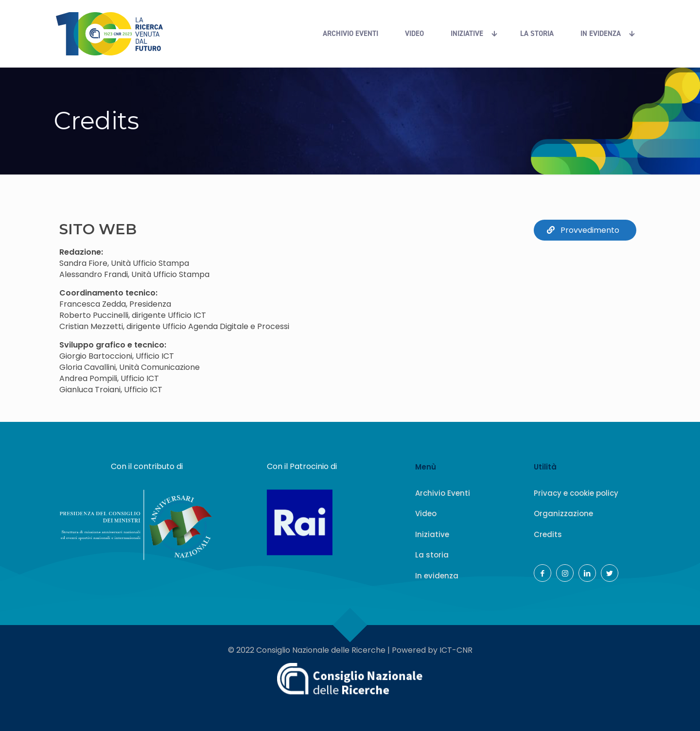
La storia (432, 555)
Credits (548, 534)
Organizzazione (563, 513)
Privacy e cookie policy (576, 493)
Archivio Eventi (443, 493)
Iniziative (432, 534)
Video (426, 513)
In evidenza (437, 576)
